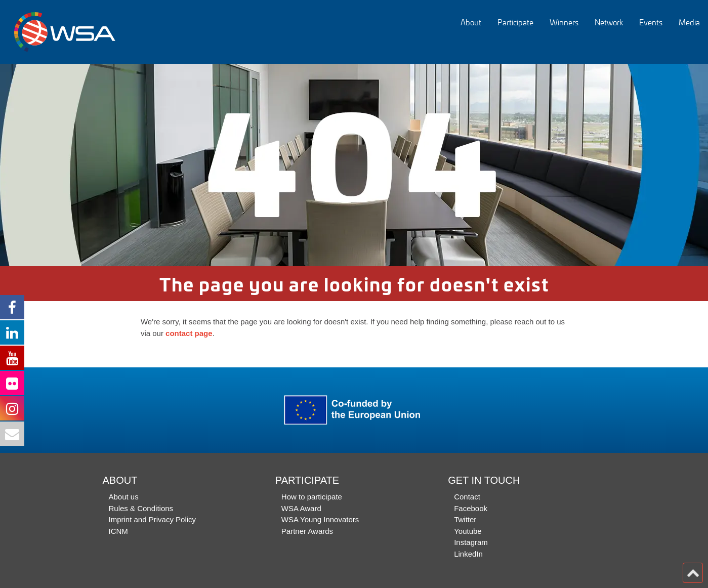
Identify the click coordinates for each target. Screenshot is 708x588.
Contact (467, 497)
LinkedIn (468, 554)
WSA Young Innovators (320, 519)
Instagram (471, 542)
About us (124, 497)
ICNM (118, 531)
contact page (189, 333)
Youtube (468, 531)
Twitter (465, 519)
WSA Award (301, 508)
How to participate (312, 497)
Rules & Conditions (141, 508)
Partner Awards (307, 531)
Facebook (471, 508)
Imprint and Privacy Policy (153, 519)
